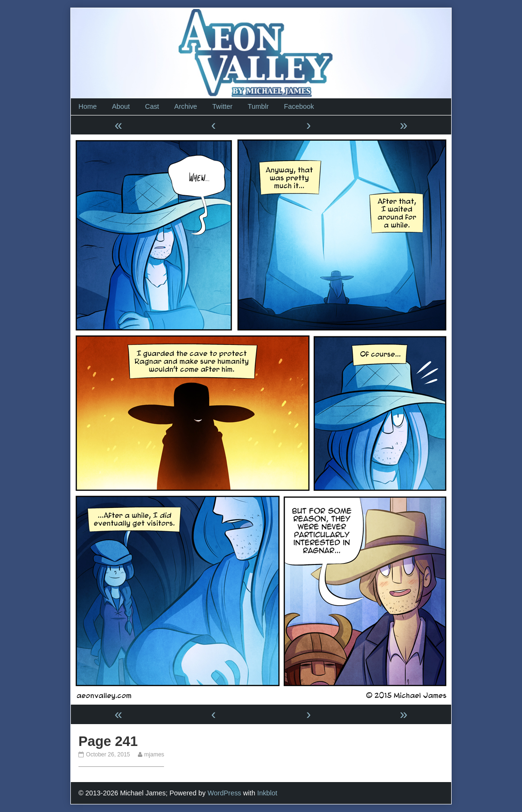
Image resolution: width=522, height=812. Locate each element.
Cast (152, 106)
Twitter (222, 106)
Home (87, 106)
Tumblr (258, 106)
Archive (186, 106)
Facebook (299, 106)
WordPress (224, 793)
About (121, 106)
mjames (154, 755)
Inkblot (267, 793)
